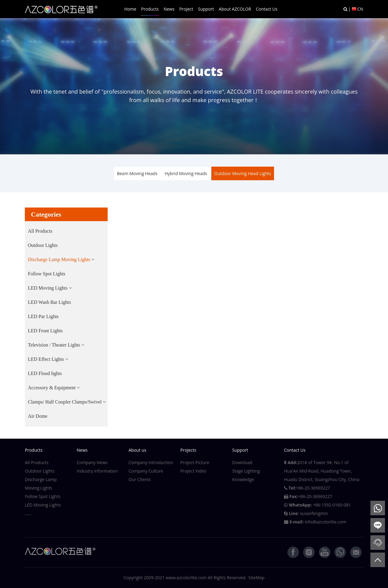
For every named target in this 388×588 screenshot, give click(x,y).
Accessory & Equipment (52, 388)
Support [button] (206, 9)
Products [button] (150, 9)
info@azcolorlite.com (325, 522)
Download (242, 462)
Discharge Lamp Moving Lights (59, 259)
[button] (61, 260)
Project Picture (195, 462)
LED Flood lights (45, 373)
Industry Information (97, 471)
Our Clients (140, 479)
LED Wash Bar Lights (49, 302)
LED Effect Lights (46, 359)
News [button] (169, 9)
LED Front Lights (45, 331)
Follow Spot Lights (47, 274)
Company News (92, 462)
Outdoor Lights (43, 245)
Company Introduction (151, 462)
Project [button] (186, 9)
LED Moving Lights (48, 288)
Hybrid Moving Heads (186, 173)
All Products (40, 231)
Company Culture (146, 471)
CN (360, 9)
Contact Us (267, 9)
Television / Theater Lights (54, 345)
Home (130, 9)
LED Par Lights (43, 316)
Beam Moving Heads (137, 173)
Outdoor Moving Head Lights (243, 173)
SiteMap (257, 578)
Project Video (193, 471)
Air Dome (38, 416)
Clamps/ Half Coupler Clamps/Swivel (65, 402)
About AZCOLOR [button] (235, 9)
